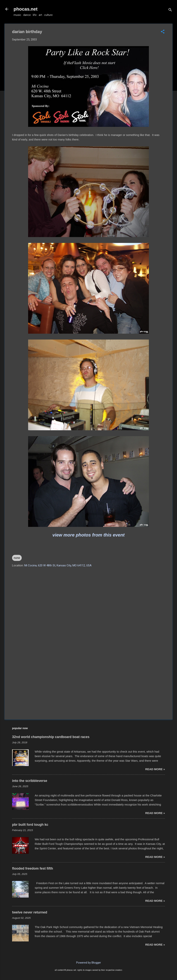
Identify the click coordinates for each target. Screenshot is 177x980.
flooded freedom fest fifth (33, 868)
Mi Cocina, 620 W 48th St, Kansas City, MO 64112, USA (58, 565)
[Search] (170, 10)
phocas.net (26, 9)
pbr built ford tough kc (30, 825)
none (17, 558)
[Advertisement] (88, 684)
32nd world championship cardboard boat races (51, 737)
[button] (163, 32)
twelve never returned (30, 912)
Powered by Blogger (89, 963)
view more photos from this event (89, 535)
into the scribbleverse (30, 781)
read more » (155, 769)
